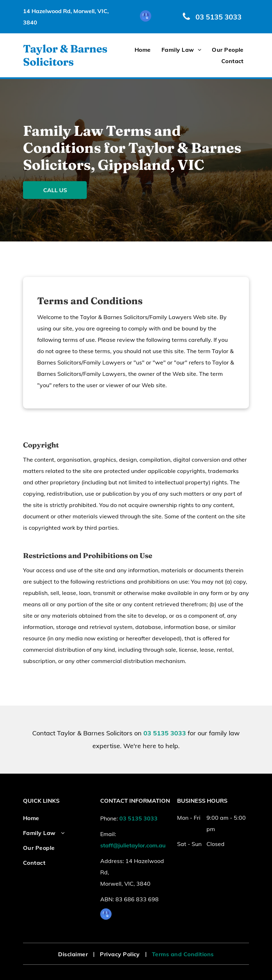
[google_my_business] (146, 17)
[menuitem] (143, 50)
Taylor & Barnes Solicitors (65, 55)
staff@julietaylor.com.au (133, 845)
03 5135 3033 (165, 733)
